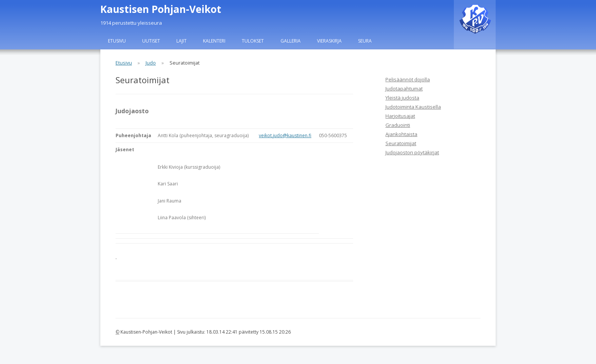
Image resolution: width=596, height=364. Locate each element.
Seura (365, 41)
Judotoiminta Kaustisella (413, 107)
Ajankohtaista (401, 134)
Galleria (291, 41)
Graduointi (398, 125)
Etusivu (117, 41)
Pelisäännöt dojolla (408, 79)
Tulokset (253, 41)
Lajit (181, 41)
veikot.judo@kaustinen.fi (285, 135)
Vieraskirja (329, 41)
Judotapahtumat (404, 89)
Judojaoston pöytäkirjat (412, 152)
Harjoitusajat (400, 116)
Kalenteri (214, 41)
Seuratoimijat (401, 143)
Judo (151, 63)
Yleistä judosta (402, 98)
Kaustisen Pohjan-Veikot (161, 9)
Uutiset (151, 41)
